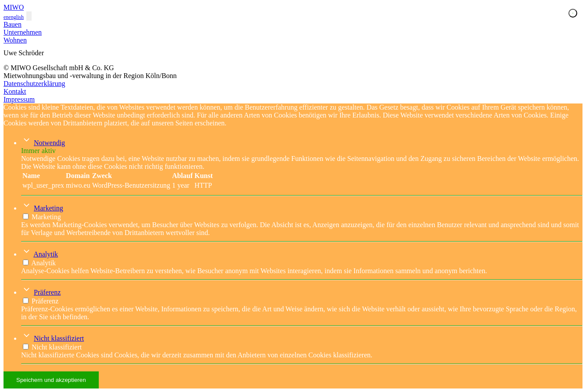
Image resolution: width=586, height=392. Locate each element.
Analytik (46, 254)
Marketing (49, 208)
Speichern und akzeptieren (51, 380)
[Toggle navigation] (29, 16)
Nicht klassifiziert (59, 338)
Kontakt (15, 91)
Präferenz (47, 292)
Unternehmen (23, 32)
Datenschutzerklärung (34, 84)
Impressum (19, 99)
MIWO (14, 7)
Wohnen (15, 40)
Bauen (13, 24)
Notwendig (49, 143)
